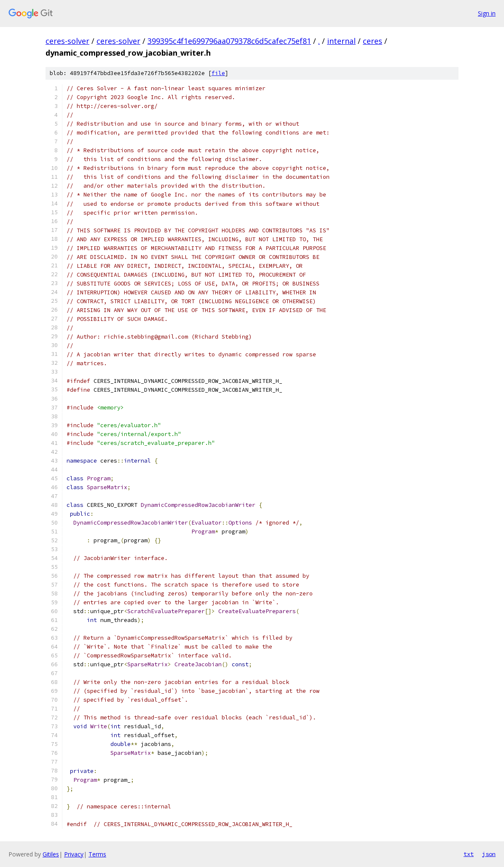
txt (469, 854)
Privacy (74, 854)
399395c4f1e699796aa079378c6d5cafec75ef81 (229, 41)
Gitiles (51, 854)
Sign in (487, 13)
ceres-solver (67, 41)
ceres (373, 41)
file (218, 73)
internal (341, 41)
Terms (97, 854)
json (489, 854)
